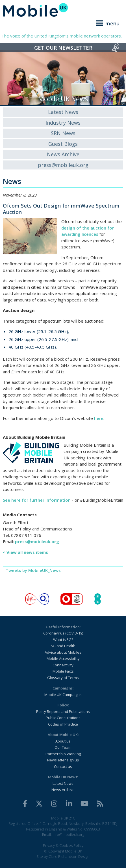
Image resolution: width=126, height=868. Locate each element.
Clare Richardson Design (69, 856)
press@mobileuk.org (63, 165)
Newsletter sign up (63, 760)
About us (63, 741)
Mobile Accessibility (63, 658)
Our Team (63, 747)
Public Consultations (63, 718)
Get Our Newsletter (63, 48)
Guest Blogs (63, 144)
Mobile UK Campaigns (63, 695)
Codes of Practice (63, 724)
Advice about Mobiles (63, 652)
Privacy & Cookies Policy (63, 845)
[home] (63, 10)
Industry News (63, 123)
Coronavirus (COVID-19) (63, 633)
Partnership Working (63, 754)
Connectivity (63, 665)
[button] (107, 22)
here (99, 418)
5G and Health (63, 646)
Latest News (63, 112)
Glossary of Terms (63, 678)
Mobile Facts (63, 671)
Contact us (63, 766)
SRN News (63, 133)
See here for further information (37, 500)
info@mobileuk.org (68, 834)
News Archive (63, 154)
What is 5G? (63, 640)
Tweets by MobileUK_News (33, 570)
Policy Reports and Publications (63, 711)
